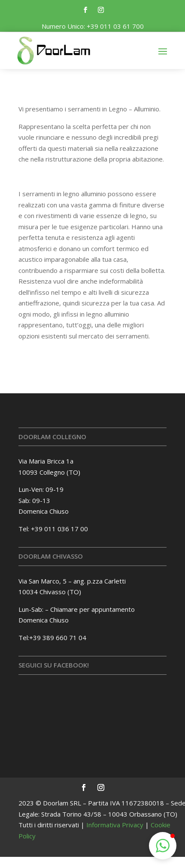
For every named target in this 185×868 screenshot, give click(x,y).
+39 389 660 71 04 (58, 638)
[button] (163, 846)
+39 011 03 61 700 (115, 26)
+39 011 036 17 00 (59, 529)
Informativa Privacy (115, 825)
